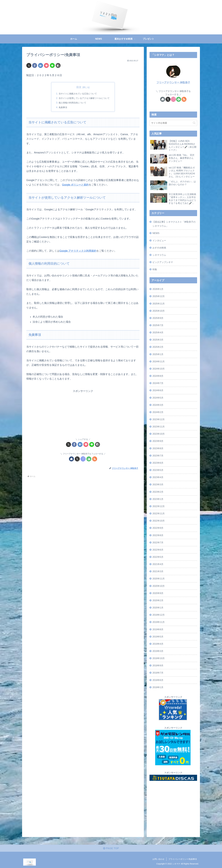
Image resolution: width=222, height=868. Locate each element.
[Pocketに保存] (46, 65)
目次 (79, 87)
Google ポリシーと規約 (75, 185)
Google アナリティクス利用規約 (78, 251)
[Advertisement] (83, 413)
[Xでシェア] (29, 65)
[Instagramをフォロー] (83, 459)
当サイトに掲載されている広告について (77, 94)
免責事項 (61, 107)
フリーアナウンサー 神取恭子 (173, 83)
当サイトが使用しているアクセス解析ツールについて (84, 98)
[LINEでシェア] (52, 65)
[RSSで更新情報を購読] (95, 459)
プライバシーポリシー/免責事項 (183, 859)
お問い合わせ (158, 859)
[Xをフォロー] (77, 459)
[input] (173, 123)
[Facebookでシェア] (35, 65)
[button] (58, 65)
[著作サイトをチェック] (71, 459)
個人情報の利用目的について (72, 103)
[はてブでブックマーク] (41, 65)
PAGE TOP (111, 848)
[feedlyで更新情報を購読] (89, 459)
